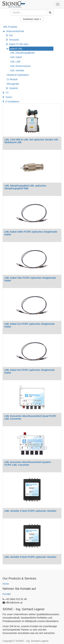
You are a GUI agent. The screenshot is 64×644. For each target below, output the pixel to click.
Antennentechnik (15, 31)
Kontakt (7, 594)
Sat (11, 35)
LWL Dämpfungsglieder (23, 53)
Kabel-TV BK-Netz (19, 44)
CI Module (12, 79)
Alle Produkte (10, 27)
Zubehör (13, 88)
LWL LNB (15, 62)
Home (6, 584)
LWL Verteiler (17, 70)
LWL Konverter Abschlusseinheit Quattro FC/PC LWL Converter (28, 463)
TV (7, 93)
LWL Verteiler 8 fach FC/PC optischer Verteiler (30, 557)
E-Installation (12, 102)
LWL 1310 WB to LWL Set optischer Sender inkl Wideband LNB (31, 141)
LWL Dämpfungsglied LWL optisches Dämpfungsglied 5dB (25, 187)
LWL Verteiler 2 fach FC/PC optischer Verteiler (30, 511)
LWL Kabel (16, 57)
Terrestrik (14, 40)
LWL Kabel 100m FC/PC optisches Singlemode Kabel (31, 233)
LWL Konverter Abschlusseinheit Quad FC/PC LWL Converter (30, 417)
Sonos (9, 97)
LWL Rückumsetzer (21, 66)
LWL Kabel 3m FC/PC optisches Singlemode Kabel (30, 371)
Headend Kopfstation (18, 75)
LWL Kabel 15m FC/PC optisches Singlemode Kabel (30, 279)
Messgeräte (13, 84)
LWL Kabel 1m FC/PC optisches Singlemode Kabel (30, 325)
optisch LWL (16, 49)
